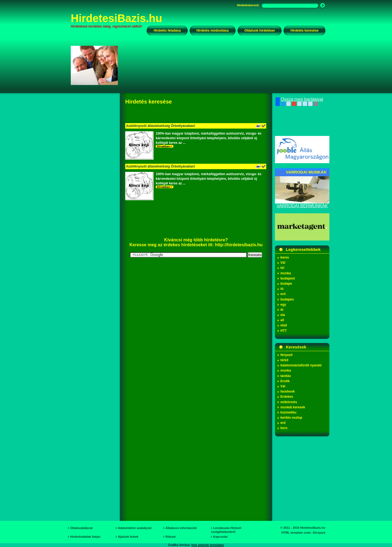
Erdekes (287, 397)
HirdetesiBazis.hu (117, 18)
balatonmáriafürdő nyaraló (301, 365)
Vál (283, 263)
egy (283, 305)
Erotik (285, 381)
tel (282, 268)
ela (283, 315)
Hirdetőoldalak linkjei (85, 537)
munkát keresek (293, 407)
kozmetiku (288, 412)
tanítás (286, 376)
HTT (284, 331)
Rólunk (171, 537)
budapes (287, 299)
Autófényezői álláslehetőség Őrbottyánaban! (161, 126)
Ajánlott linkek (128, 537)
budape (286, 284)
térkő (284, 360)
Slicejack (319, 533)
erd (283, 294)
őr (282, 310)
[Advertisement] (225, 65)
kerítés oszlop (291, 418)
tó (282, 289)
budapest (288, 278)
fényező (287, 355)
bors (284, 428)
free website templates (208, 545)
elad (284, 325)
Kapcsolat (220, 537)
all (282, 320)
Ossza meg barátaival (299, 99)
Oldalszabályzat (82, 528)
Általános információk (181, 528)
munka (286, 273)
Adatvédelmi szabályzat (135, 528)
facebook (288, 391)
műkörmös (289, 402)
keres (285, 257)
